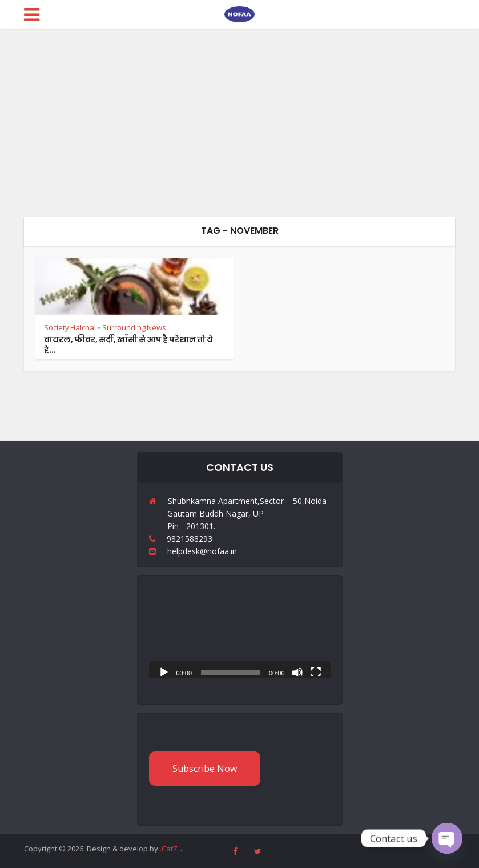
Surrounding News (134, 327)
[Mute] (297, 671)
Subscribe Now (205, 769)
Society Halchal (70, 327)
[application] (240, 627)
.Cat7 (168, 849)
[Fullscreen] (316, 671)
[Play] (164, 671)
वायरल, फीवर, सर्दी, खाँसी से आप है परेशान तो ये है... (128, 345)
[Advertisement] (239, 114)
